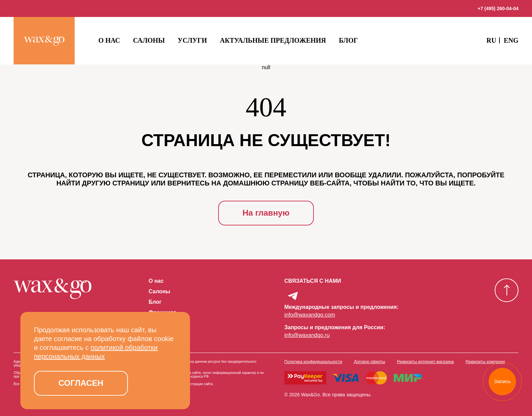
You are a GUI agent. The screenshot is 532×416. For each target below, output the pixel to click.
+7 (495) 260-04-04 (498, 8)
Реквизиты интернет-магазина (425, 362)
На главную (266, 213)
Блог (348, 40)
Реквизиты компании (485, 362)
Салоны (149, 40)
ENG (511, 40)
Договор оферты (369, 362)
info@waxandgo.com (310, 315)
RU (491, 40)
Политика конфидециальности (313, 362)
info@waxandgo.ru (307, 335)
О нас (109, 40)
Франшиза (163, 313)
